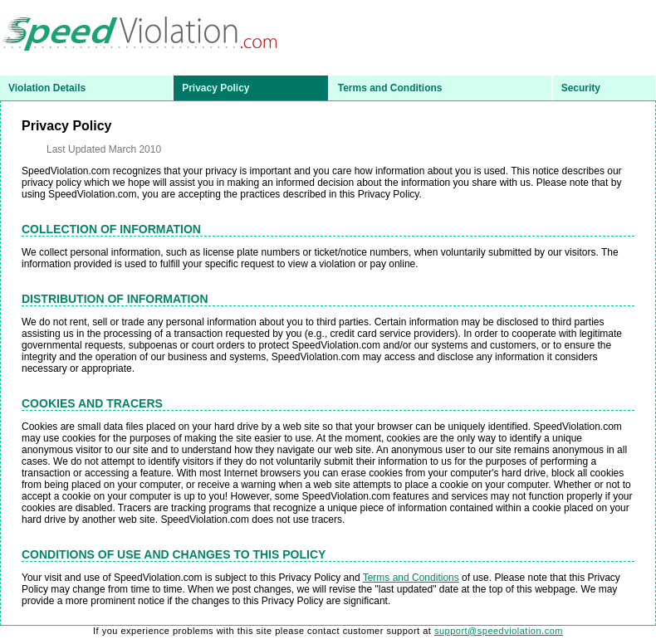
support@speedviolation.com (499, 631)
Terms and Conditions (390, 88)
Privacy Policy (215, 88)
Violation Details (47, 88)
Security (581, 88)
